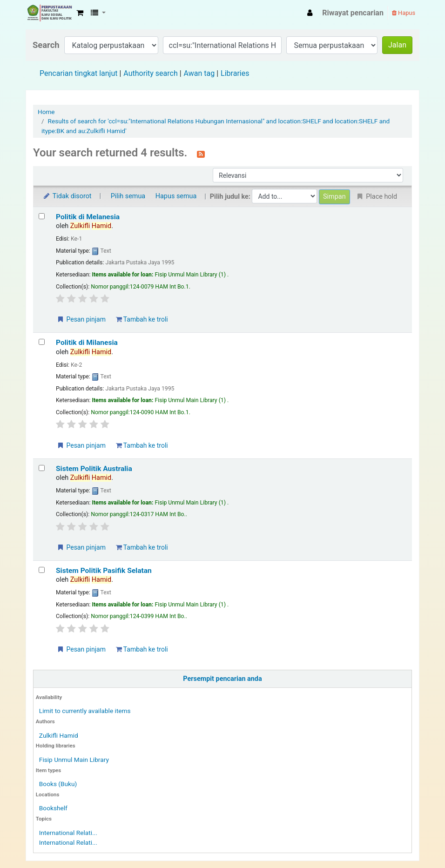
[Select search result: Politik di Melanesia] (42, 216)
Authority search (150, 73)
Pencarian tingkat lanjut (78, 73)
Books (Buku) (58, 784)
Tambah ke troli (142, 319)
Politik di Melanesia (88, 217)
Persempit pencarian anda (222, 679)
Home (46, 112)
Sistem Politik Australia (94, 469)
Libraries (235, 73)
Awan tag (199, 73)
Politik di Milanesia (87, 343)
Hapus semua (176, 196)
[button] (80, 13)
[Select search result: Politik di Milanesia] (42, 342)
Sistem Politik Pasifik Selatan (104, 571)
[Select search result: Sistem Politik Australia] (42, 468)
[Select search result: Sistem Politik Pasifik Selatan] (42, 570)
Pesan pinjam (81, 319)
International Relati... (68, 833)
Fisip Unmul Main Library (49, 13)
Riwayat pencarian (353, 13)
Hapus (404, 13)
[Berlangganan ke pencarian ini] (201, 154)
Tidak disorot (67, 196)
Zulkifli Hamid (59, 735)
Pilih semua (128, 196)
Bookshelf (53, 808)
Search (46, 45)
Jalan (397, 45)
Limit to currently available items (85, 711)
